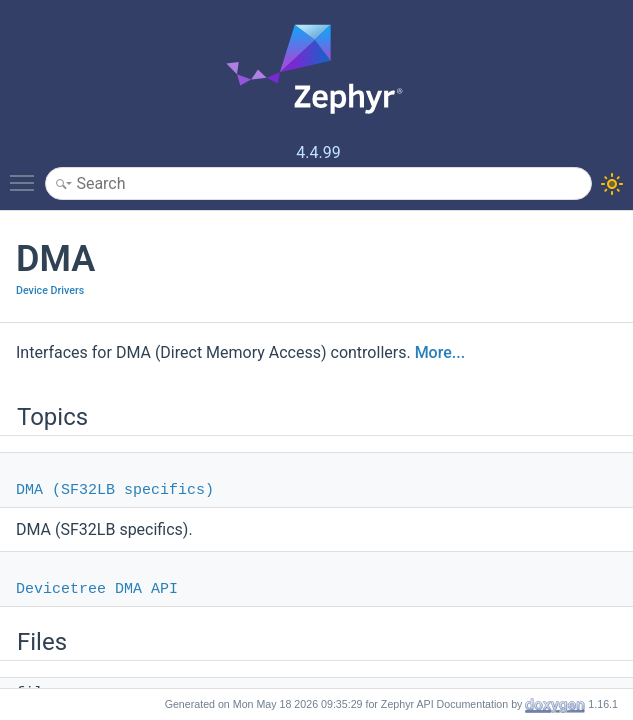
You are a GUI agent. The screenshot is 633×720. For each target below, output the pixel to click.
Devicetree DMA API (97, 589)
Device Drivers (50, 290)
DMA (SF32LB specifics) (115, 490)
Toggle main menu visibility (27, 174)
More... (440, 352)
